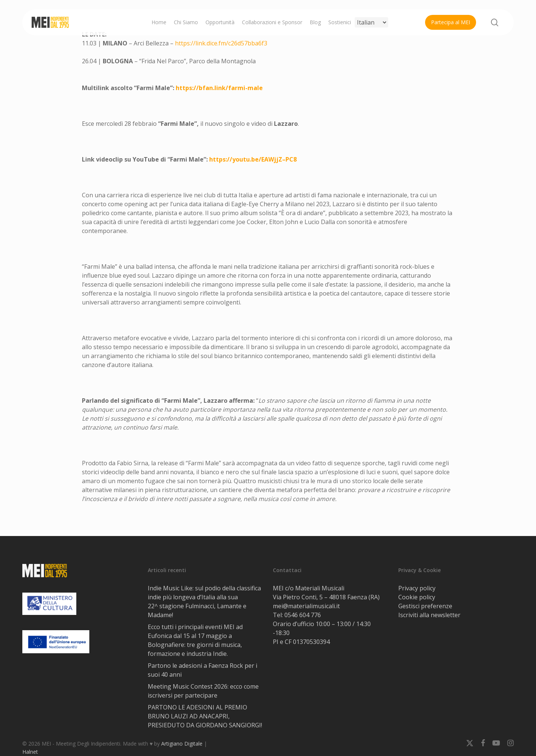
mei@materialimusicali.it (306, 606)
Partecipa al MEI (451, 22)
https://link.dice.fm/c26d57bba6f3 (221, 43)
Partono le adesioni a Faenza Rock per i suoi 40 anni (202, 670)
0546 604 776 (303, 615)
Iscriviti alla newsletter (429, 615)
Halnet (30, 752)
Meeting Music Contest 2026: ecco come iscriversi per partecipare (203, 691)
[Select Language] (371, 22)
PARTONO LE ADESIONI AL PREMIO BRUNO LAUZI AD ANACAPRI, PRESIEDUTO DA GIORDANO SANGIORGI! (205, 716)
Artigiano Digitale (182, 744)
